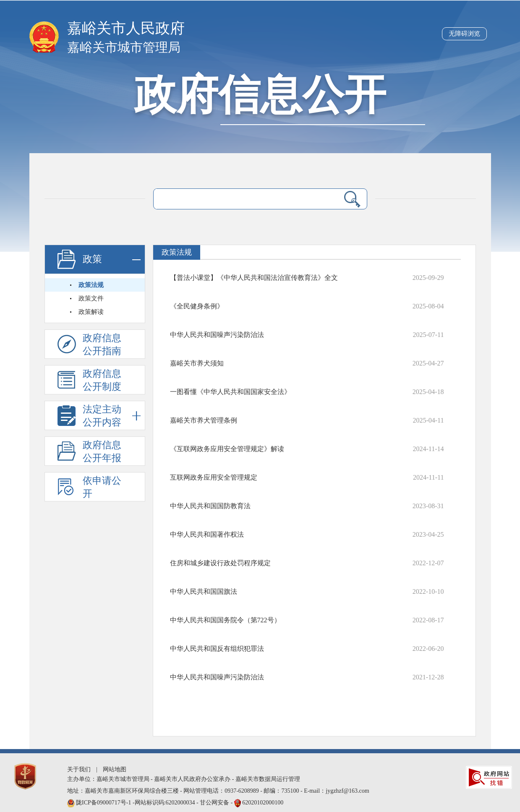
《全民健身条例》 (197, 306)
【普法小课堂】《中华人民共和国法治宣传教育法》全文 (254, 278)
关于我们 (79, 769)
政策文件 (91, 298)
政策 (112, 260)
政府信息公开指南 (102, 345)
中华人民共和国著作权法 (207, 534)
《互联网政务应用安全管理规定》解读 (227, 449)
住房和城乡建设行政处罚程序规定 (220, 563)
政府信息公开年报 (102, 452)
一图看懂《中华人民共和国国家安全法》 (230, 392)
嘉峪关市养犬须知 (197, 363)
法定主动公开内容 (112, 416)
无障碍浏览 (464, 34)
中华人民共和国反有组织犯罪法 (217, 649)
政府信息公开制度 (102, 380)
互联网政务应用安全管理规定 (214, 477)
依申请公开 (102, 487)
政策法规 (91, 285)
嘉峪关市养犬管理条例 (204, 420)
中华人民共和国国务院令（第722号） (225, 620)
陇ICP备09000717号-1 (104, 803)
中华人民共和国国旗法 (204, 591)
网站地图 (115, 769)
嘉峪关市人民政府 (126, 28)
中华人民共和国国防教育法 (210, 506)
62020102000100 (263, 803)
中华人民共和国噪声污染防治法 (217, 335)
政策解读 (91, 312)
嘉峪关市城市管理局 (124, 47)
